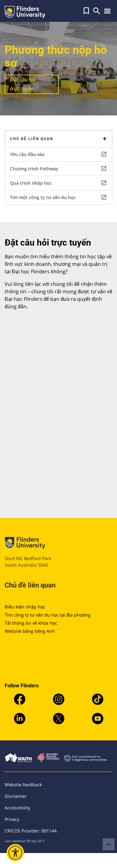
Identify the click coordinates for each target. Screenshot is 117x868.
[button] (86, 11)
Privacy (12, 819)
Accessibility (17, 808)
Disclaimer (16, 796)
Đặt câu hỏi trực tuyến (23, 84)
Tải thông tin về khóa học (31, 623)
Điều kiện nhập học (25, 607)
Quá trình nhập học (58, 183)
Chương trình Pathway (58, 168)
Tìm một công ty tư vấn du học (58, 197)
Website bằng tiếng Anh (30, 631)
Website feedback (23, 785)
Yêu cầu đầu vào (58, 154)
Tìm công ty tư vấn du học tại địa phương (48, 615)
